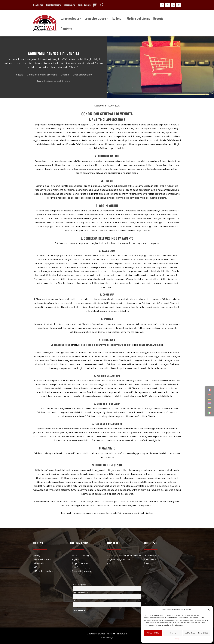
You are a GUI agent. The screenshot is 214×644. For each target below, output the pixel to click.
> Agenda (75, 560)
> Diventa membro (43, 571)
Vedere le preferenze (197, 633)
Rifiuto (173, 633)
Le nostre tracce (95, 18)
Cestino (65, 75)
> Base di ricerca (42, 560)
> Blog (37, 556)
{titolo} (177, 639)
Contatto (66, 29)
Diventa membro (53, 5)
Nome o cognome (80, 585)
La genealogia (70, 18)
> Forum (38, 567)
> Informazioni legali (81, 556)
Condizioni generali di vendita (43, 75)
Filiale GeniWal (85, 5)
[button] (209, 610)
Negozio (158, 18)
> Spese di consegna (81, 571)
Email (75, 601)
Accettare (153, 633)
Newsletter (38, 5)
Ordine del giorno (139, 18)
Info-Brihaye (107, 638)
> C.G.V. (74, 567)
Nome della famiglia (81, 593)
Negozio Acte (70, 5)
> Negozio (39, 563)
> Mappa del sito (79, 563)
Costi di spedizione (83, 75)
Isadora (117, 18)
